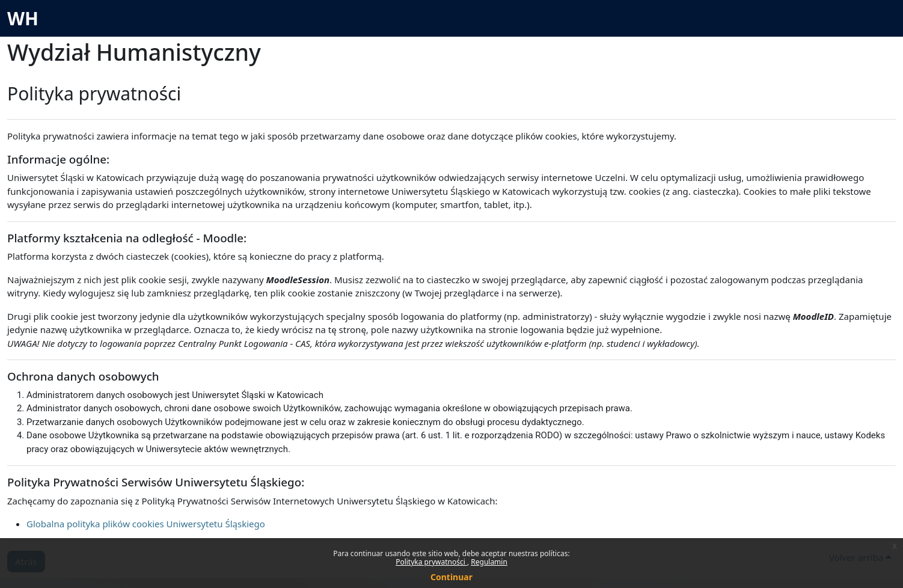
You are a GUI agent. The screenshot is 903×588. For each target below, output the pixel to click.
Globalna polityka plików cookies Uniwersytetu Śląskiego (146, 524)
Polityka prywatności (431, 562)
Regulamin (489, 562)
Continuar (451, 577)
